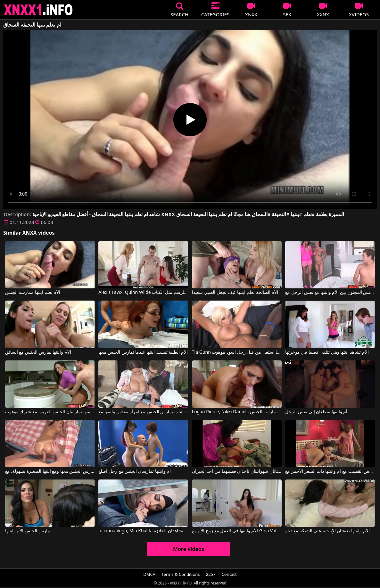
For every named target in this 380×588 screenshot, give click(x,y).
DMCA (149, 574)
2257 (211, 574)
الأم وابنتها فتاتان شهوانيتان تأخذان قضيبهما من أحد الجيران (237, 471)
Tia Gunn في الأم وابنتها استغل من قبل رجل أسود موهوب (237, 352)
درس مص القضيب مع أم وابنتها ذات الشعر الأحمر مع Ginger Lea (330, 471)
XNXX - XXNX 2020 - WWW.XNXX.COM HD (38, 10)
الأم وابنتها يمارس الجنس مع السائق (38, 352)
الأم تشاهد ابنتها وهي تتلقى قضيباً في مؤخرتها (327, 352)
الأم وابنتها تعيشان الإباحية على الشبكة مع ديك (327, 531)
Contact (229, 574)
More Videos (189, 549)
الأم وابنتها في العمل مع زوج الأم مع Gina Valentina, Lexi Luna (237, 531)
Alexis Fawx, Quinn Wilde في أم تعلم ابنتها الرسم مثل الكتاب (143, 293)
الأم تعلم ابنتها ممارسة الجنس (33, 293)
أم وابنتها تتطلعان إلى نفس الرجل (316, 412)
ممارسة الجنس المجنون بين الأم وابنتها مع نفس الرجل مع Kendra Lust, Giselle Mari (330, 293)
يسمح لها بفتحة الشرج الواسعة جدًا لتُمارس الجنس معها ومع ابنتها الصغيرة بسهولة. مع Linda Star (50, 471)
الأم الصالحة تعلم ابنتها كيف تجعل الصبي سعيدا (235, 293)
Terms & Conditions (181, 574)
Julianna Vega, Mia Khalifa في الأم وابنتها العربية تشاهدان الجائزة (143, 531)
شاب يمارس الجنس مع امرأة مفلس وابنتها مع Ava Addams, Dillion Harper (143, 412)
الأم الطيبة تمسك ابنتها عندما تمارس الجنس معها (143, 352)
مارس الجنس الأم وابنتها (28, 531)
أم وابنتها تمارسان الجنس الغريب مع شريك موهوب (50, 412)
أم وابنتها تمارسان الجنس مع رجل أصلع (135, 471)
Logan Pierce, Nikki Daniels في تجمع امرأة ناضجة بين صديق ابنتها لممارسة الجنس (237, 412)
